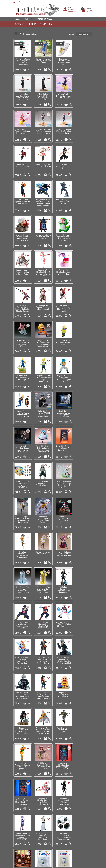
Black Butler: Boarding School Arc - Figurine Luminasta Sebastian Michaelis (23, 98)
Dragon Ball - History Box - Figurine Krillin (23, 550)
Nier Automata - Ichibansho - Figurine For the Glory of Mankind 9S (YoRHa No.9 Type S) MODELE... (43, 518)
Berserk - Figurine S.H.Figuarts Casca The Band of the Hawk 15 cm (84, 376)
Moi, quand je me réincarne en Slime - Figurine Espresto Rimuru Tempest (43, 167)
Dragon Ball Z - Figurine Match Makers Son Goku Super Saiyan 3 (43, 271)
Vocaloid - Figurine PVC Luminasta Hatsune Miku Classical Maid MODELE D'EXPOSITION (63, 343)
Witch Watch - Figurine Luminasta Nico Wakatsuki (63, 95)
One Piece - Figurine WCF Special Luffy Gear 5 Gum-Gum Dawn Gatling (23, 656)
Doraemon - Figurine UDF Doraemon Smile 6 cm (63, 655)
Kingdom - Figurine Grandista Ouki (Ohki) (23, 200)
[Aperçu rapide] (29, 69)
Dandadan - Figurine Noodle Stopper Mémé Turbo (63, 61)
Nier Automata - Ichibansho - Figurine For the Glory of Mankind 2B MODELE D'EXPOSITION (63, 518)
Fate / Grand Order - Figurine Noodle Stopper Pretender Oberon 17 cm (63, 690)
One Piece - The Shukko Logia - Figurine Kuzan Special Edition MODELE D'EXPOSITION (43, 448)
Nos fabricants (55, 816)
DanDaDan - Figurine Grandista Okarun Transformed (43, 620)
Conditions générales (24, 819)
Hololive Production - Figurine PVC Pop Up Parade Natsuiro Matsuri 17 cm (63, 413)
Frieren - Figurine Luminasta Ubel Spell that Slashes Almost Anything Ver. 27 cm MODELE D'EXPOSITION (63, 728)
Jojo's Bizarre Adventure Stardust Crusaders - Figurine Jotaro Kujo (23, 518)
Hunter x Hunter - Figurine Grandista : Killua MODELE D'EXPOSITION (63, 620)
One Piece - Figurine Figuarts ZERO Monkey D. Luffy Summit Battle (23, 412)
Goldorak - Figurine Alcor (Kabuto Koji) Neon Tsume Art (63, 585)
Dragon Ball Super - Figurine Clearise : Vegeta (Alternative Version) (23, 307)
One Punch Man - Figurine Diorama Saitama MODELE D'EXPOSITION (84, 166)
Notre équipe (84, 813)
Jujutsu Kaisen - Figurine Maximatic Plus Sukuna (23, 166)
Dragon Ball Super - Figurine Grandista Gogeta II (43, 306)
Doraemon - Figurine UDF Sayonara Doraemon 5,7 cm (83, 655)
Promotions (53, 809)
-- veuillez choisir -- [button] (85, 34)
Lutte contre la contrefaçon (59, 819)
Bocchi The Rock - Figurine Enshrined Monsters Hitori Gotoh (43, 201)
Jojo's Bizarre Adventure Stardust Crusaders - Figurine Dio (23, 586)
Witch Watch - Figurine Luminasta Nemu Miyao (43, 95)
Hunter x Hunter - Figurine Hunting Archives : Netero (63, 200)
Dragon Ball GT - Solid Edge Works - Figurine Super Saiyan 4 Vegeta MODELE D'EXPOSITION (83, 518)
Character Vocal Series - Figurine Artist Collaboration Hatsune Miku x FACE (83, 692)
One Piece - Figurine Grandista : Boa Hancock (63, 235)
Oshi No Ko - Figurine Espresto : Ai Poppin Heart (23, 235)
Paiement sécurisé (23, 816)
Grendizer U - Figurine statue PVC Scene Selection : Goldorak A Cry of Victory (43, 413)
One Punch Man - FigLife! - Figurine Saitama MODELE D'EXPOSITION (63, 551)
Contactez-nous (85, 819)
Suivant (63, 745)
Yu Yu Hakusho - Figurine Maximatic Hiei (84, 130)
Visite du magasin (86, 809)
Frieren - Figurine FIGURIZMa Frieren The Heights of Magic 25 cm (63, 376)
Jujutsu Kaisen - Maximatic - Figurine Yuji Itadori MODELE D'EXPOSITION (43, 482)
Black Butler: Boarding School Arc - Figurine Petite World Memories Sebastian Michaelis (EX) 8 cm (43, 345)
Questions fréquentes (24, 833)
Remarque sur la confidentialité (28, 826)
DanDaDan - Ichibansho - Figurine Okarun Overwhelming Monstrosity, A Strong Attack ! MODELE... (83, 449)
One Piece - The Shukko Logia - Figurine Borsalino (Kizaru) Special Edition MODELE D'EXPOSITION (63, 448)
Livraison (19, 809)
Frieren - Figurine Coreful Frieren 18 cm (83, 410)
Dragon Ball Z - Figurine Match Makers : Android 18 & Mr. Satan (63, 306)
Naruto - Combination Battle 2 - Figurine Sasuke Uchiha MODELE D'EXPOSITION (43, 552)
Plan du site (84, 816)
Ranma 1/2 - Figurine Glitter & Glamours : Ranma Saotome (83, 201)
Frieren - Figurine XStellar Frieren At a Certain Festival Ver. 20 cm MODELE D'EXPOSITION (23, 727)
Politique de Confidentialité (26, 823)
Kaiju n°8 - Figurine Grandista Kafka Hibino (63, 165)
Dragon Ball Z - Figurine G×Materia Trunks (63, 270)
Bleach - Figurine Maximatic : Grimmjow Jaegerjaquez (84, 620)
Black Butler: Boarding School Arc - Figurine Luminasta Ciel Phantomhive (83, 62)
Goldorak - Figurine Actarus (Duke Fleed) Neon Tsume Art (83, 585)
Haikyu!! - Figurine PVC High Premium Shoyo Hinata (23, 130)
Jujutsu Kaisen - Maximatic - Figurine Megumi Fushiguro (23, 481)
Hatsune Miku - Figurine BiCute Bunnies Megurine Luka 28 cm (84, 725)
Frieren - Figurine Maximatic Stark (43, 130)
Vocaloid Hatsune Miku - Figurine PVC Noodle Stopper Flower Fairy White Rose (23, 62)
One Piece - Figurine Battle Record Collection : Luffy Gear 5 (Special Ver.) (23, 621)
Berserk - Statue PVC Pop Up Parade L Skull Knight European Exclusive (23, 691)
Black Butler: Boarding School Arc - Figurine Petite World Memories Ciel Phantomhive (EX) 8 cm (23, 344)
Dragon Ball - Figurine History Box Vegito (83, 270)
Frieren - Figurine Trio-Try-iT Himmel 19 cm (43, 61)
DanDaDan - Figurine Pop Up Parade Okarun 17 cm (43, 376)
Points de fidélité (22, 813)
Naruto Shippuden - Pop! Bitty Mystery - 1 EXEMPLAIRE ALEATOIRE (23, 377)
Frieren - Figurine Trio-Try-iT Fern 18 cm (43, 689)
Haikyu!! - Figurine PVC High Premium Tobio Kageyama (83, 95)
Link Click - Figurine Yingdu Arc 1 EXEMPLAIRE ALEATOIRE (43, 655)
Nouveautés (54, 813)
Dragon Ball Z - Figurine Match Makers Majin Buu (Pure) (23, 271)
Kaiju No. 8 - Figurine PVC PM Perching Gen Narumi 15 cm (83, 306)
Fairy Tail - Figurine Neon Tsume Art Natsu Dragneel (84, 340)
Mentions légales (22, 830)
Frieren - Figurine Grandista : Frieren (63, 130)
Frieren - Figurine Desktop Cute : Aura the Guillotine (23, 445)
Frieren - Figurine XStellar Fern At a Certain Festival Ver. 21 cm (43, 725)
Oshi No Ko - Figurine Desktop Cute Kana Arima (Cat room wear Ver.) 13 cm (43, 586)
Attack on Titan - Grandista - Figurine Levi (84, 550)
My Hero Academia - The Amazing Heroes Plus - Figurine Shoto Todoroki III (84, 482)
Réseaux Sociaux (86, 823)
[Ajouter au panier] (25, 69)
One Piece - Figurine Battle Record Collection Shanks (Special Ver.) (43, 237)
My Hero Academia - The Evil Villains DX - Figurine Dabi (63, 480)
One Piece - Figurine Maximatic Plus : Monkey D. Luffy (84, 236)
